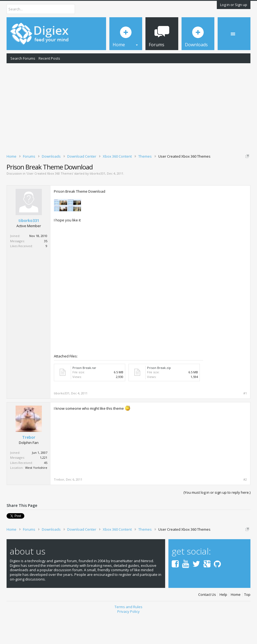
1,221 (44, 486)
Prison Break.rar (84, 396)
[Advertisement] (128, 108)
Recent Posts (49, 58)
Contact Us (207, 621)
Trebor (29, 465)
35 (46, 269)
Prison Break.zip (159, 396)
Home (236, 621)
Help (223, 621)
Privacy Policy (128, 637)
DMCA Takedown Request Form (156, 177)
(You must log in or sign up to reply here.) (217, 520)
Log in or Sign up (234, 5)
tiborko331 (97, 202)
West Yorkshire (36, 496)
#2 (245, 507)
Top (247, 621)
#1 (245, 421)
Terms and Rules (128, 633)
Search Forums (23, 58)
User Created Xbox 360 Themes (50, 202)
